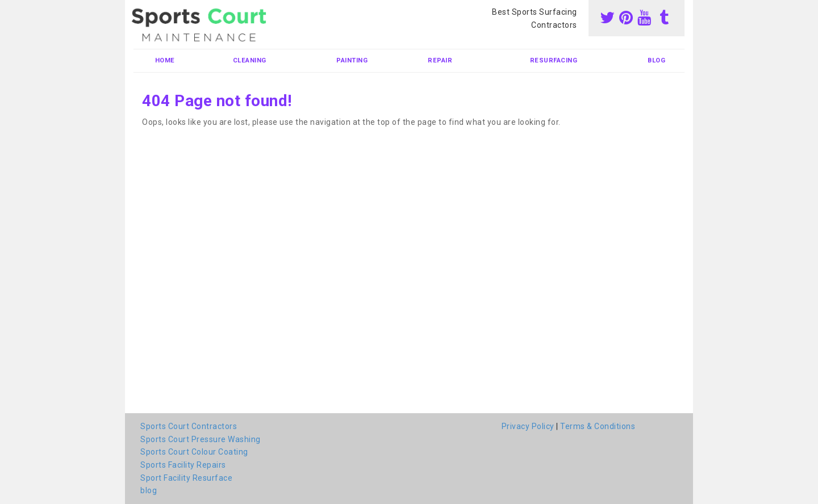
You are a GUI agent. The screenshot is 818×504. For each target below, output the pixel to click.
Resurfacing (554, 60)
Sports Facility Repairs (183, 465)
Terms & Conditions (598, 426)
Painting (352, 60)
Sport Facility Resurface (186, 478)
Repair (440, 60)
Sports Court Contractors (189, 426)
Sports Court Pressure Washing (201, 439)
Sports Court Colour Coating (194, 452)
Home (165, 60)
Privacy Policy (528, 426)
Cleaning (250, 60)
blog (656, 60)
